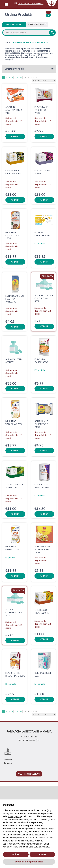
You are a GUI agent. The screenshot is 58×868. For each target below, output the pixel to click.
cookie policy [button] (47, 829)
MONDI (7, 43)
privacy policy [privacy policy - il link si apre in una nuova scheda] (14, 816)
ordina (15, 136)
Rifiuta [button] (16, 854)
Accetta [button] (42, 854)
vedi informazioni (29, 768)
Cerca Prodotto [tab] (14, 24)
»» (21, 77)
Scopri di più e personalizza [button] (29, 862)
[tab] (37, 24)
